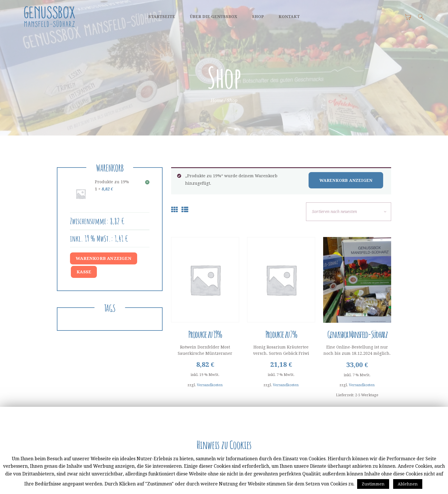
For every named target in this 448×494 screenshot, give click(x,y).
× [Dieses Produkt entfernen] (147, 182)
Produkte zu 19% (205, 334)
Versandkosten (210, 385)
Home (217, 100)
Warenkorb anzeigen (346, 180)
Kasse (84, 272)
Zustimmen (373, 484)
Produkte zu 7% (281, 334)
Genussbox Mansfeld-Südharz (357, 334)
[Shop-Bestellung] (349, 212)
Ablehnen (408, 484)
